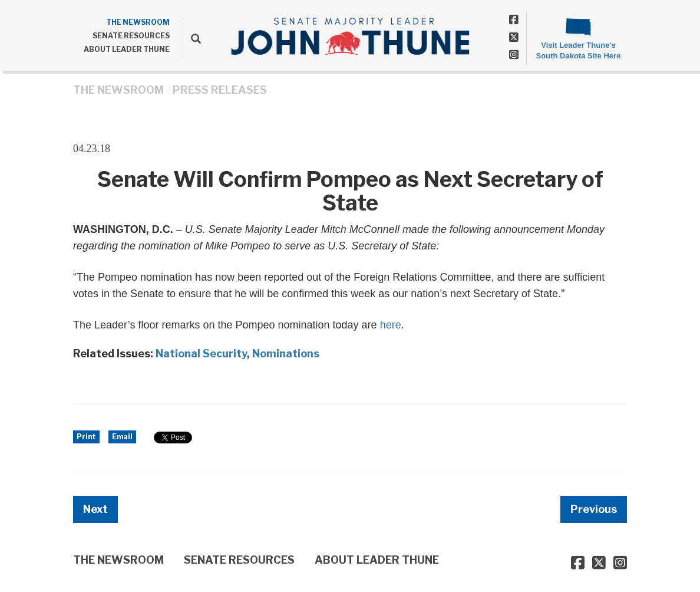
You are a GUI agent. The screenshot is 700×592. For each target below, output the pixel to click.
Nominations (286, 353)
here (391, 325)
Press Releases (220, 90)
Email (122, 437)
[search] (192, 38)
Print (86, 437)
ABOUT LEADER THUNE (127, 49)
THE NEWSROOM (138, 22)
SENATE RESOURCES (131, 36)
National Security (201, 353)
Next (95, 509)
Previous (594, 509)
